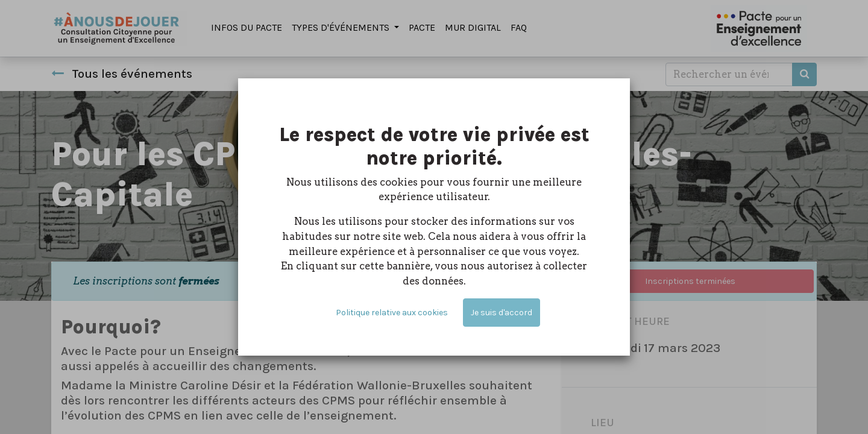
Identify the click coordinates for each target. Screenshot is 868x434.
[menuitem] (247, 28)
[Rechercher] (804, 74)
